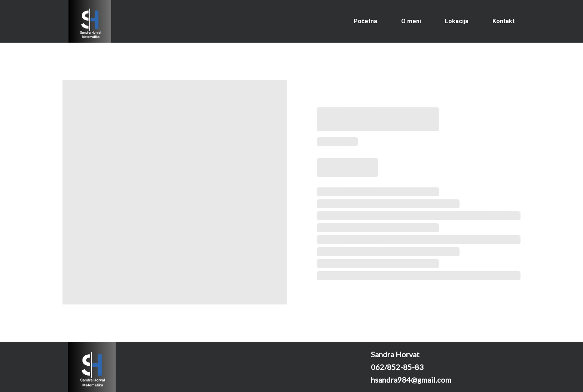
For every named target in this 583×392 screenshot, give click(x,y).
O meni (411, 21)
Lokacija (457, 21)
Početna (365, 21)
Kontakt (503, 21)
